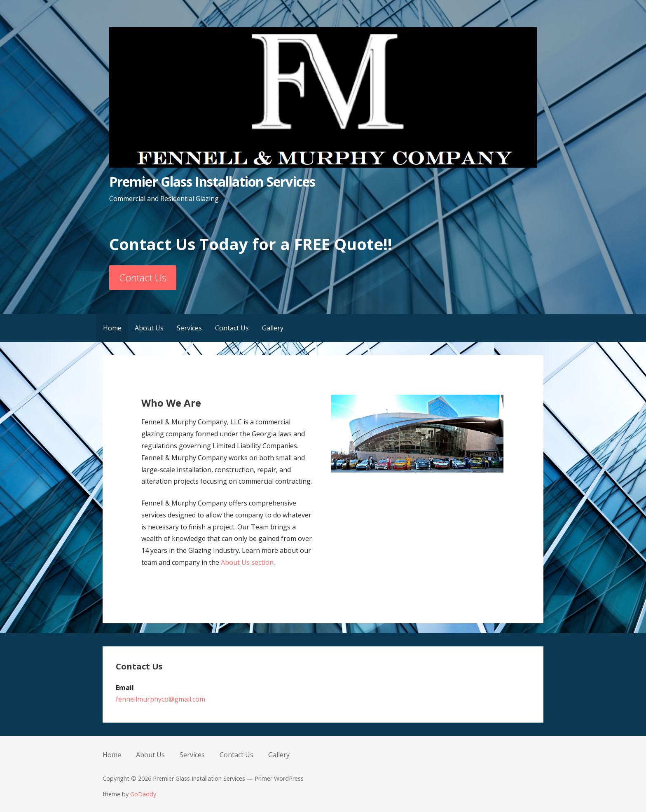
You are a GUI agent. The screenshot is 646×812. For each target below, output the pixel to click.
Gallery (273, 328)
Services (189, 328)
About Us (149, 328)
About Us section (247, 562)
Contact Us (143, 277)
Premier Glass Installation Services (212, 181)
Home (112, 328)
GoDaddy (143, 794)
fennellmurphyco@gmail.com (160, 699)
